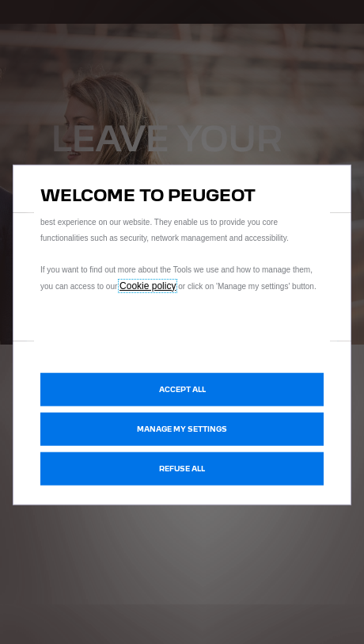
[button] (182, 429)
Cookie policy (148, 285)
